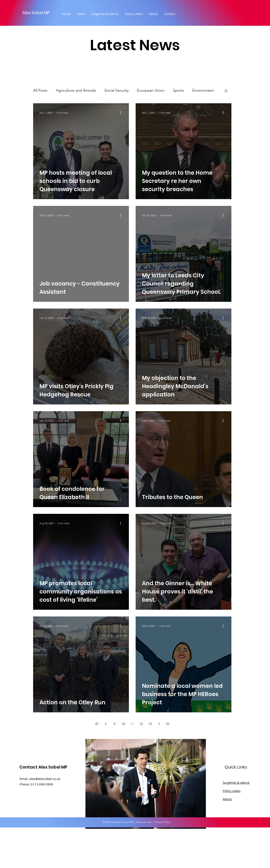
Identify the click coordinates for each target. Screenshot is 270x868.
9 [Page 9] (115, 724)
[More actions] (122, 113)
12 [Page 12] (141, 724)
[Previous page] (106, 724)
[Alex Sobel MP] (43, 13)
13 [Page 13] (150, 724)
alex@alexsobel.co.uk (45, 779)
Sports (178, 90)
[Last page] (168, 724)
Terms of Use (144, 822)
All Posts (40, 90)
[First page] (97, 724)
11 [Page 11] (132, 724)
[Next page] (159, 724)
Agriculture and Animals (76, 90)
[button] (226, 91)
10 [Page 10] (123, 724)
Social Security (117, 90)
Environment (203, 90)
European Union (151, 90)
